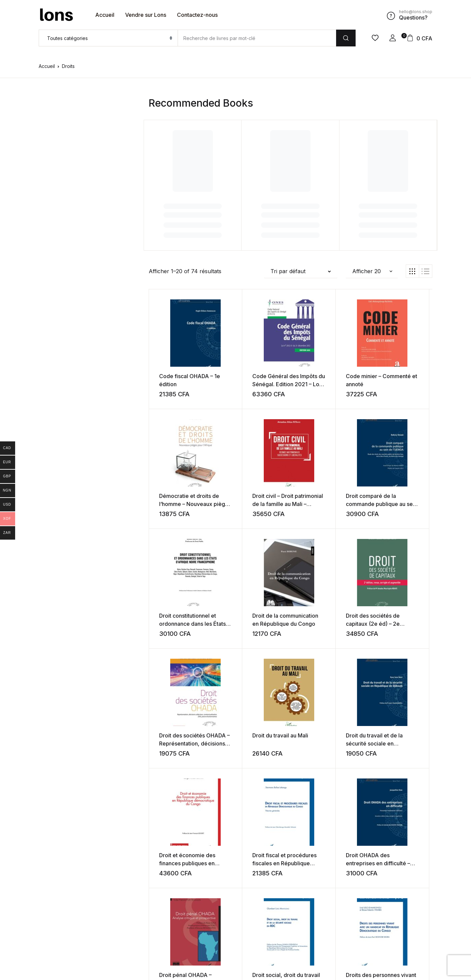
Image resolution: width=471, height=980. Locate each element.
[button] (393, 38)
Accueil (105, 15)
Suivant (323, 907)
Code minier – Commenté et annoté (318, 384)
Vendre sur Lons (146, 15)
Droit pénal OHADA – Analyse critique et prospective (396, 743)
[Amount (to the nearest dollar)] (257, 38)
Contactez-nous (197, 15)
